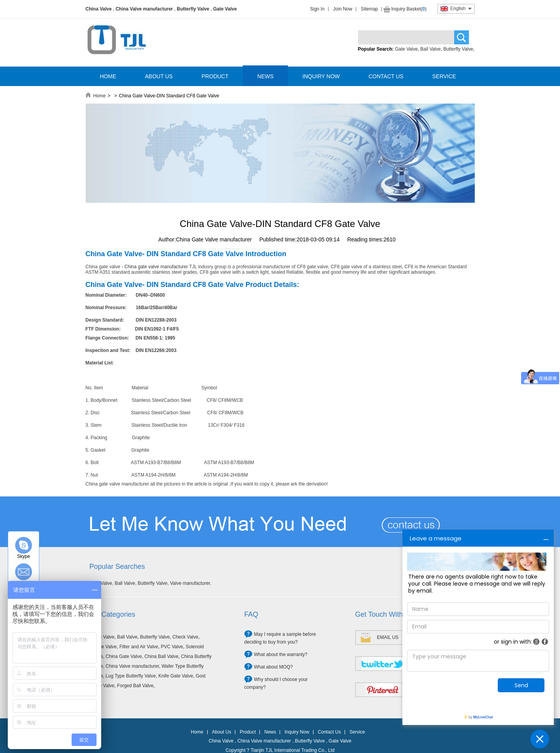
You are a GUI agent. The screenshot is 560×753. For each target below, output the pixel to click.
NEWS (265, 76)
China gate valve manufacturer (156, 267)
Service (357, 732)
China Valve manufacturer (144, 9)
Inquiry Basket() (409, 9)
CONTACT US (386, 76)
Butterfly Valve (193, 9)
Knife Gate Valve (176, 676)
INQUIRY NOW (321, 76)
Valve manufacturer (190, 583)
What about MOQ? (274, 667)
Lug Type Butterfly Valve (131, 676)
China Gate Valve (124, 656)
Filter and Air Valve (139, 647)
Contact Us (329, 732)
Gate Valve (225, 9)
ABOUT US (159, 76)
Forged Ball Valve (135, 686)
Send (521, 685)
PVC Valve (172, 647)
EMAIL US (388, 637)
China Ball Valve (161, 656)
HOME (108, 76)
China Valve (99, 9)
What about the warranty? (281, 654)
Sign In (317, 9)
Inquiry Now (297, 732)
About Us (222, 732)
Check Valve (185, 637)
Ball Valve (430, 49)
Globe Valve (104, 647)
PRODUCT (215, 76)
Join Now (343, 9)
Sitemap (369, 9)
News (270, 732)
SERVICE (444, 76)
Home (100, 96)
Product (248, 732)
